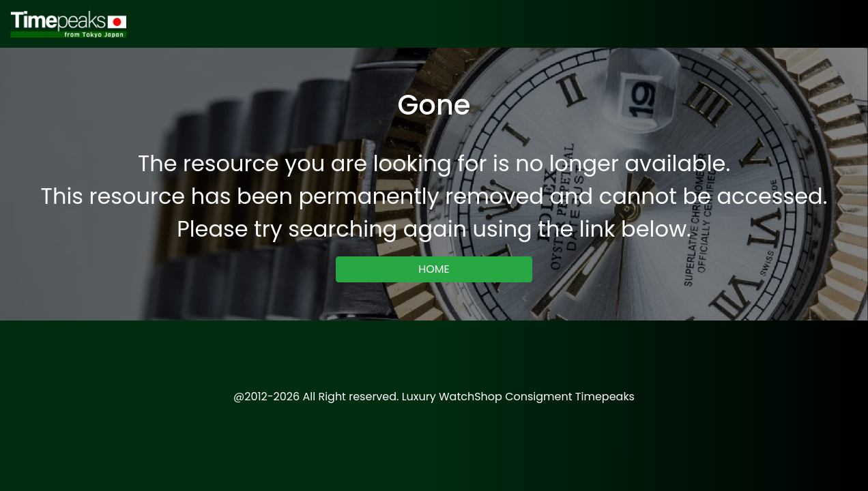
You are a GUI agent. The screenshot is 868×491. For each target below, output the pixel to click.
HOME (434, 269)
